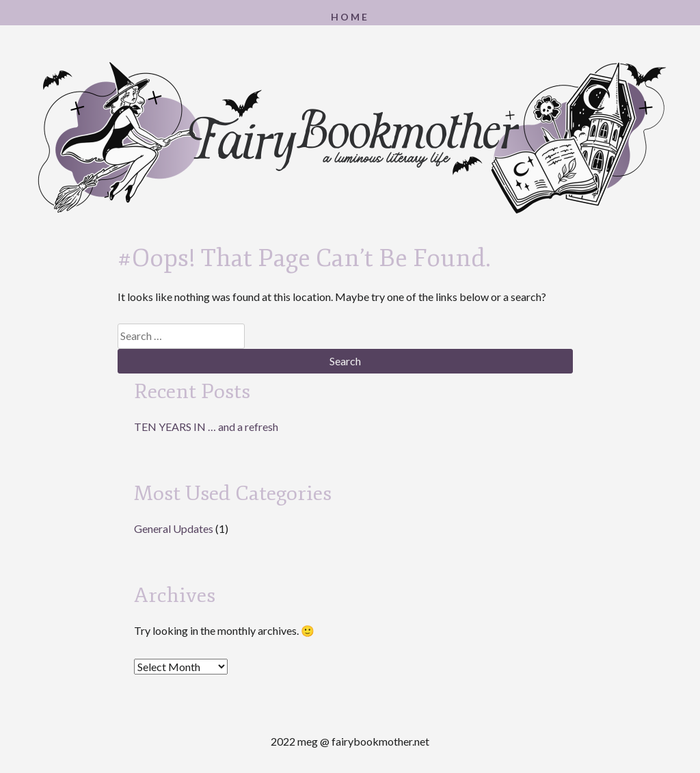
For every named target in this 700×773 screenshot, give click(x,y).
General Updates (174, 528)
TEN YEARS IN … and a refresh (206, 427)
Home (350, 17)
